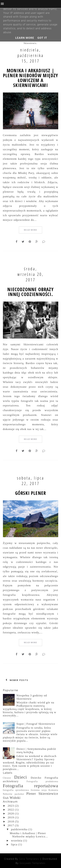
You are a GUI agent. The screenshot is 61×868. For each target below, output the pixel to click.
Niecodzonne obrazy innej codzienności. (30, 292)
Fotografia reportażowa (31, 786)
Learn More (25, 38)
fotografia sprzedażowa (16, 790)
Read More (30, 230)
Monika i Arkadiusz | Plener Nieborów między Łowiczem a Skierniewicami (30, 78)
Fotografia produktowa (42, 781)
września (17, 841)
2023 (11, 806)
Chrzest (7, 778)
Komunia (53, 790)
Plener (31, 794)
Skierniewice (48, 794)
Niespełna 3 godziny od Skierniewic (32, 697)
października (19, 829)
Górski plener (30, 493)
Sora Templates (29, 859)
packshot (19, 794)
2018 (11, 822)
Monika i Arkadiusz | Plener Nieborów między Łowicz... (29, 835)
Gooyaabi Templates (32, 863)
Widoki (15, 798)
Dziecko (36, 778)
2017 (11, 825)
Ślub (6, 798)
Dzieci (20, 777)
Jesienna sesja (39, 790)
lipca (14, 844)
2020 (11, 814)
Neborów (8, 794)
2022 (11, 810)
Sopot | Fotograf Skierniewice (36, 724)
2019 (11, 817)
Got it (42, 38)
